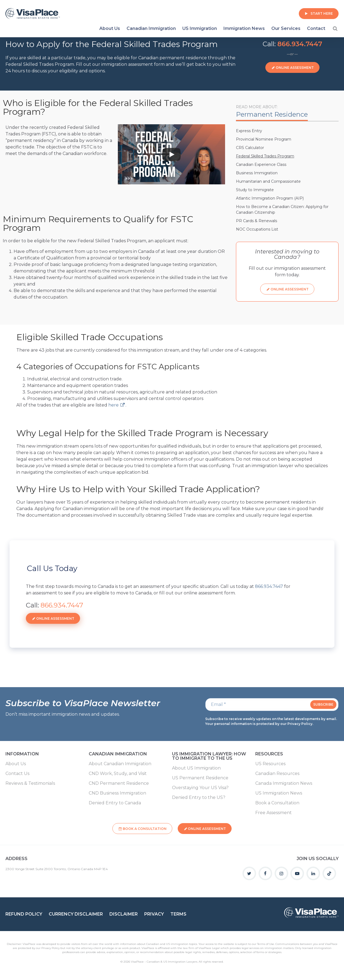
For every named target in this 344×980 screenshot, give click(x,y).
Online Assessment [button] (295, 68)
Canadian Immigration (151, 28)
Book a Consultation (277, 803)
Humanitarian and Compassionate (268, 181)
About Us (110, 28)
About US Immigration (196, 768)
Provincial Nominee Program (264, 139)
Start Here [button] (322, 13)
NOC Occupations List (257, 229)
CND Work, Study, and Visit (118, 774)
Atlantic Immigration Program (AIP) (270, 198)
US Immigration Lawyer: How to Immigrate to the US (209, 756)
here (113, 405)
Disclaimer (124, 914)
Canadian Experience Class (261, 165)
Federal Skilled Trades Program (265, 156)
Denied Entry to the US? (199, 798)
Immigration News (244, 28)
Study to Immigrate (255, 190)
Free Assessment (274, 813)
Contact (316, 28)
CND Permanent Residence (119, 783)
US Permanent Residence (200, 778)
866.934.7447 (300, 44)
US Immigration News (279, 793)
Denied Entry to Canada (115, 803)
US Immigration (200, 28)
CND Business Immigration (117, 793)
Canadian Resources (277, 774)
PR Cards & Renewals (257, 221)
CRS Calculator (250, 148)
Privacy (154, 914)
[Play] (171, 154)
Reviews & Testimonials (30, 783)
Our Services (286, 28)
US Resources (270, 764)
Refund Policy (24, 914)
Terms (178, 914)
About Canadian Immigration (120, 764)
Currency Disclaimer (76, 914)
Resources (269, 754)
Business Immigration (257, 173)
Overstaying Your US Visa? (200, 788)
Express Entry (249, 131)
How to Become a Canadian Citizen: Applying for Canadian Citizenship (282, 210)
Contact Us (17, 774)
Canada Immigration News (284, 783)
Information (22, 754)
